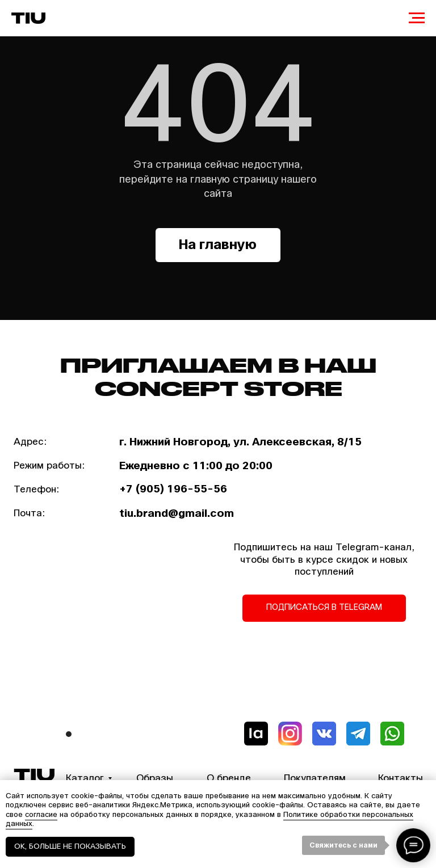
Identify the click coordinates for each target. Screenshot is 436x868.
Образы (155, 778)
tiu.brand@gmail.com (177, 513)
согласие (41, 815)
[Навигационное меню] (417, 18)
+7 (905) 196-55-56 (173, 489)
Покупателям (315, 778)
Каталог (85, 778)
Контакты (401, 778)
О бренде (229, 778)
